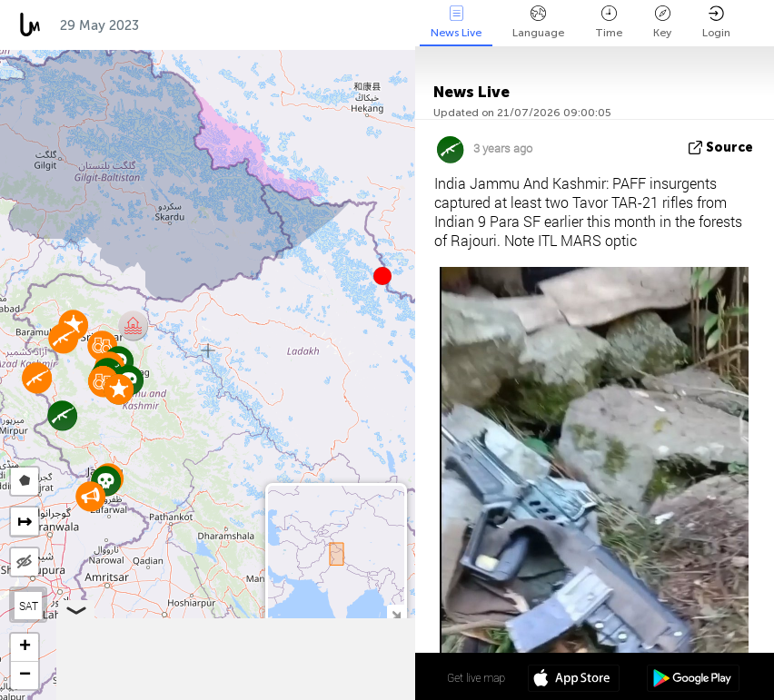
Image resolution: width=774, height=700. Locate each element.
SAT (29, 606)
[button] (382, 276)
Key (662, 22)
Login (716, 22)
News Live (456, 22)
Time (609, 22)
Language (538, 22)
